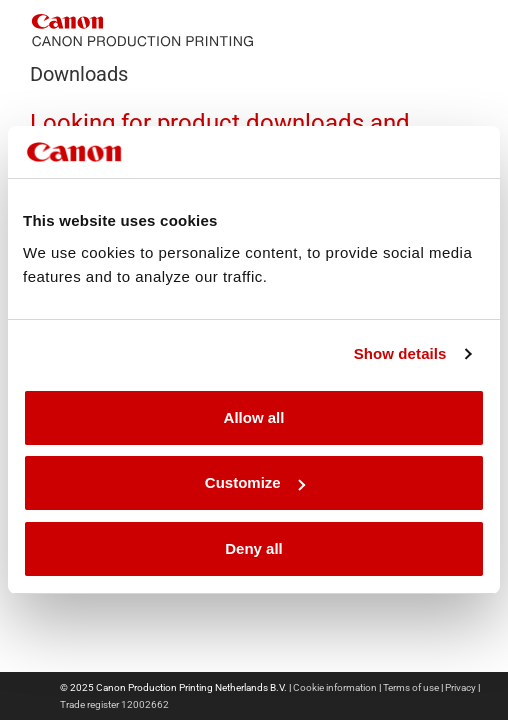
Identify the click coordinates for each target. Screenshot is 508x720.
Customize (255, 482)
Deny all (254, 548)
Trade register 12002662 (114, 704)
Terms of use (411, 687)
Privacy (460, 687)
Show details (400, 353)
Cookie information (335, 687)
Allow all (254, 417)
